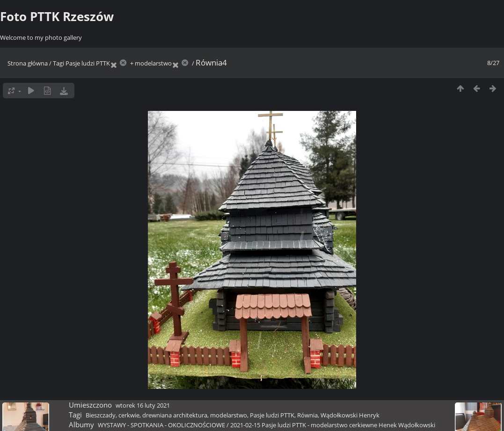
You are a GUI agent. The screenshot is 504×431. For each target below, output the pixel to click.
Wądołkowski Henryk (350, 415)
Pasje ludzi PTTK (88, 63)
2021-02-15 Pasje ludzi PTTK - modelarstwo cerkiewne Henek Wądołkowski (333, 425)
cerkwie (129, 415)
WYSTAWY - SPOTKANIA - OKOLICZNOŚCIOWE (161, 425)
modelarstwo (153, 63)
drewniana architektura (175, 415)
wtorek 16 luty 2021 (143, 405)
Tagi (58, 63)
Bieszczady (101, 415)
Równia (307, 415)
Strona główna (28, 63)
